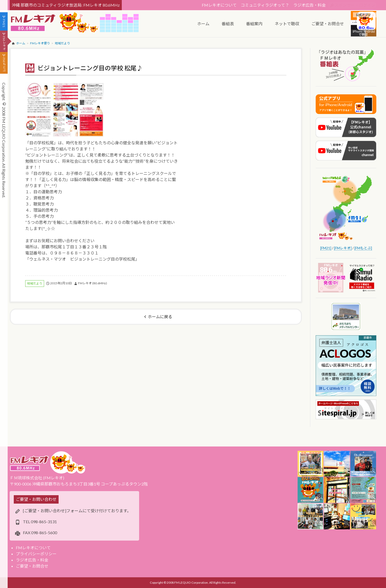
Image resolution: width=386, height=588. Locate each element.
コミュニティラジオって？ (265, 5)
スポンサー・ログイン (355, 5)
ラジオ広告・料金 (310, 5)
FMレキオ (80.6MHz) (92, 283)
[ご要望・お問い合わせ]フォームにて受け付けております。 (77, 511)
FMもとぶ (4, 65)
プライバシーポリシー (36, 554)
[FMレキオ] (343, 248)
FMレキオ (4, 43)
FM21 (4, 23)
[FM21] (326, 248)
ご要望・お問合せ (32, 566)
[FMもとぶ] (363, 248)
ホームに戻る (160, 317)
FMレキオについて (219, 5)
